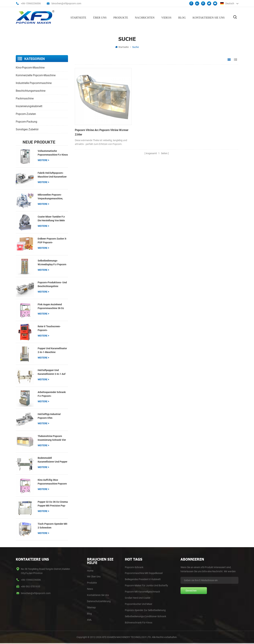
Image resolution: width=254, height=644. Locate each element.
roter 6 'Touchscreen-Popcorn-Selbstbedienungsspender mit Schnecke (52, 328)
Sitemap (91, 607)
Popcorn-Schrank (134, 567)
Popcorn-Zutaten (26, 114)
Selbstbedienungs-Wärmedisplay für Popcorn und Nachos (52, 262)
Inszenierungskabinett (29, 106)
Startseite (78, 17)
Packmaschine (25, 98)
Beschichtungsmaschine (31, 90)
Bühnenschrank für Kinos (139, 622)
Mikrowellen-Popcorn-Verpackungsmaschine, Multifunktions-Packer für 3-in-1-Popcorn (52, 196)
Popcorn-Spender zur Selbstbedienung (145, 610)
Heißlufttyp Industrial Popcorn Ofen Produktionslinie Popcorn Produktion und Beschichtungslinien (51, 416)
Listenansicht (236, 59)
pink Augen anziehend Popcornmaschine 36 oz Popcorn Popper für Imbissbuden (51, 306)
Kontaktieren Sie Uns (98, 595)
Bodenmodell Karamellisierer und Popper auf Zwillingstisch (52, 460)
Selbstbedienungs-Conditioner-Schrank (145, 616)
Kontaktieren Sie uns (209, 17)
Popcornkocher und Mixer (139, 604)
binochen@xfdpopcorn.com (66, 3)
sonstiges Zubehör (27, 129)
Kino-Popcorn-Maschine (30, 67)
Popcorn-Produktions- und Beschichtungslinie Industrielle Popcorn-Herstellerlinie (52, 284)
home (90, 571)
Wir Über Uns (94, 576)
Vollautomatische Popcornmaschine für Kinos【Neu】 (53, 153)
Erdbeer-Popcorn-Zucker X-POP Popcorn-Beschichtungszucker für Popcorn (52, 240)
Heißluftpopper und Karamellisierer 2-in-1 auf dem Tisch (52, 372)
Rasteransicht (229, 59)
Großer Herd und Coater (138, 598)
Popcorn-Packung (26, 121)
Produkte (121, 17)
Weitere (43, 160)
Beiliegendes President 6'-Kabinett (143, 579)
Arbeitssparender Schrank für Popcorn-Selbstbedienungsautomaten (53, 394)
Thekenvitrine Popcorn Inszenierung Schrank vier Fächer (52, 438)
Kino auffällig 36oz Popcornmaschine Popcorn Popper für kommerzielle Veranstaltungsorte (52, 482)
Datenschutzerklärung (99, 601)
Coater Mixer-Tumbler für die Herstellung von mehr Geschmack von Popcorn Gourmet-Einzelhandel (51, 218)
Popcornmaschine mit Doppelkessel (144, 573)
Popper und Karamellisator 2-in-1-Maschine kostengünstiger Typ (52, 350)
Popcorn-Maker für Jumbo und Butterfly (146, 585)
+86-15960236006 (31, 3)
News (90, 589)
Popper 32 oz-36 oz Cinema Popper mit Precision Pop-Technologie (53, 503)
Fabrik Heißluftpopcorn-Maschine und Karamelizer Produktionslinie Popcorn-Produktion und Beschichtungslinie (52, 175)
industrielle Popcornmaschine (34, 83)
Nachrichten (145, 17)
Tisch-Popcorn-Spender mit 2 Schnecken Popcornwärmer (52, 525)
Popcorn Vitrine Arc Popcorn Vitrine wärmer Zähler (97, 126)
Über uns (100, 17)
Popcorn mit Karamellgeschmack (142, 591)
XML (89, 620)
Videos (166, 17)
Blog (182, 17)
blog (89, 613)
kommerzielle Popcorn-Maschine (36, 75)
